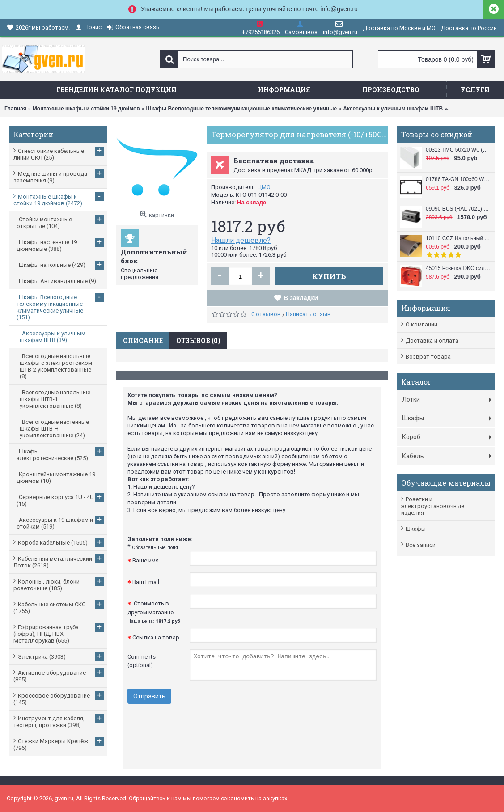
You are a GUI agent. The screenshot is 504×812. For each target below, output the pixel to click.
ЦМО (264, 187)
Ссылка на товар (156, 637)
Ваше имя (146, 560)
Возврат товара (428, 357)
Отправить (149, 696)
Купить (329, 276)
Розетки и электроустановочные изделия (433, 506)
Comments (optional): (142, 661)
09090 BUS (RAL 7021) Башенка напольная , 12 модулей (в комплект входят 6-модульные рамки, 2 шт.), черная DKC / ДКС (458, 209)
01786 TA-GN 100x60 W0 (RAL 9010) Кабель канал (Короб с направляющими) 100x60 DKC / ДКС (458, 179)
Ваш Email (146, 582)
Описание (143, 340)
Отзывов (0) (198, 340)
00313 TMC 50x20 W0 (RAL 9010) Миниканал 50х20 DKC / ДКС (458, 150)
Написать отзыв (308, 314)
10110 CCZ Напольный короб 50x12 (458, 238)
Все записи (421, 545)
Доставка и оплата (432, 340)
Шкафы (416, 529)
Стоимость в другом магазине (154, 612)
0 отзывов (266, 314)
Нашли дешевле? (241, 240)
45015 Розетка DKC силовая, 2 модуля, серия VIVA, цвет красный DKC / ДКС (458, 268)
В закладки (301, 298)
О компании (421, 324)
